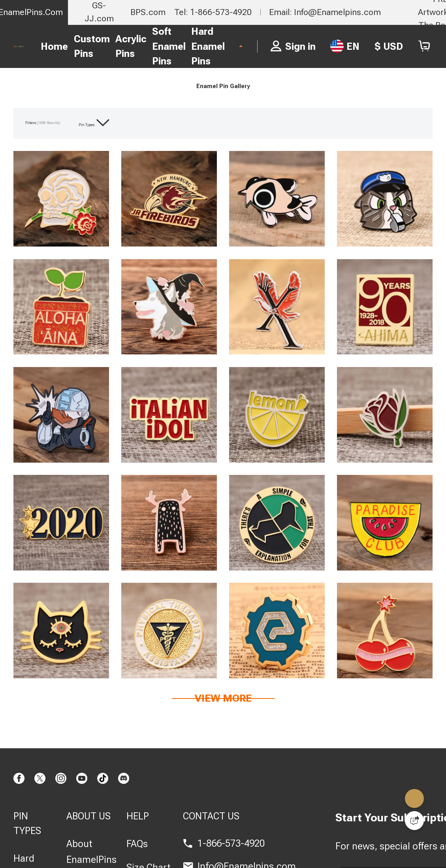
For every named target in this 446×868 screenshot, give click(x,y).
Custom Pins (81, 46)
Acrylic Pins (120, 46)
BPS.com (148, 12)
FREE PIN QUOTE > (256, 46)
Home (44, 46)
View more (223, 726)
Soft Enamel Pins (158, 46)
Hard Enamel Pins (197, 46)
